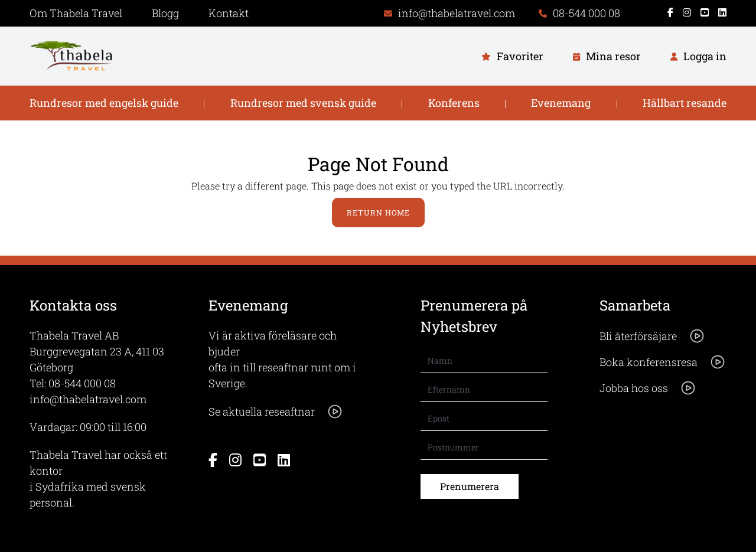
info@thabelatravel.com (88, 399)
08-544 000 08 (82, 383)
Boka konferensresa (663, 362)
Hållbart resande (685, 103)
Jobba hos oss (648, 388)
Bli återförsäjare (652, 336)
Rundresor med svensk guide (303, 103)
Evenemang (561, 103)
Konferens (454, 103)
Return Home (378, 213)
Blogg (165, 13)
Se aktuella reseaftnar (276, 411)
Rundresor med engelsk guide (104, 103)
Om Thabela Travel (76, 13)
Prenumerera (470, 486)
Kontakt (229, 13)
